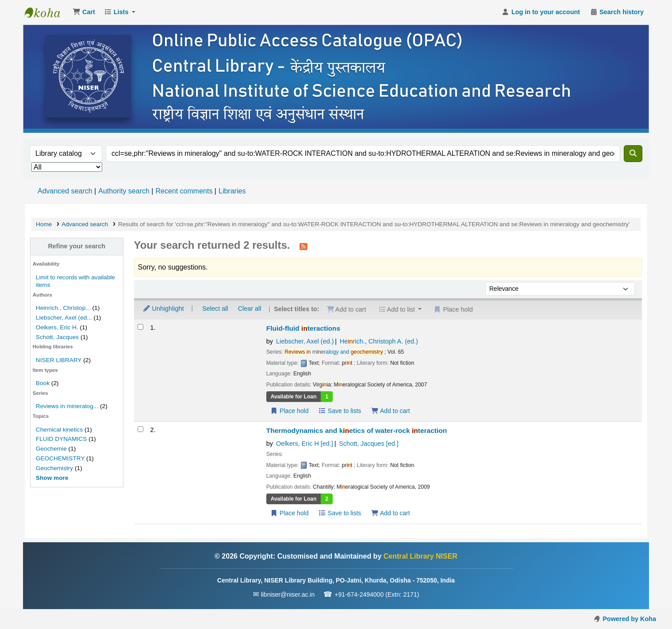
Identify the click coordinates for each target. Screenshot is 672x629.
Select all (215, 309)
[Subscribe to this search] (303, 246)
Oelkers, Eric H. (57, 327)
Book (43, 383)
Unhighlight (163, 309)
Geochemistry (54, 468)
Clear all (250, 309)
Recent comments (184, 191)
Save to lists (340, 411)
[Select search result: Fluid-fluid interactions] (140, 327)
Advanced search (65, 191)
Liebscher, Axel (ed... (64, 318)
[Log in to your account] (541, 12)
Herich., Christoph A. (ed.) (379, 341)
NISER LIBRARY (59, 360)
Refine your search (77, 246)
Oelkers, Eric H (305, 444)
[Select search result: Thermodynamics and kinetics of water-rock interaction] (140, 429)
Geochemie (51, 449)
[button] (84, 12)
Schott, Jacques (57, 337)
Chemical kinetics (59, 430)
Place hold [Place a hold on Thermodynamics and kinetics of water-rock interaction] (290, 513)
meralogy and (334, 352)
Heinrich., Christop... (63, 308)
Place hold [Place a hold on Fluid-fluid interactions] (290, 411)
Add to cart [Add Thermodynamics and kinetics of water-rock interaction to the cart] (390, 513)
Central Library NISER (47, 12)
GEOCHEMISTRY (60, 458)
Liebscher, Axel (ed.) (305, 341)
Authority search (124, 191)
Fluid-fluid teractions (303, 328)
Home (44, 224)
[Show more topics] (52, 478)
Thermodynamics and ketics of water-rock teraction (357, 430)
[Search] (633, 154)
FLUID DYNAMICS (61, 439)
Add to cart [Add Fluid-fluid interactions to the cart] (390, 411)
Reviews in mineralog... (67, 406)
